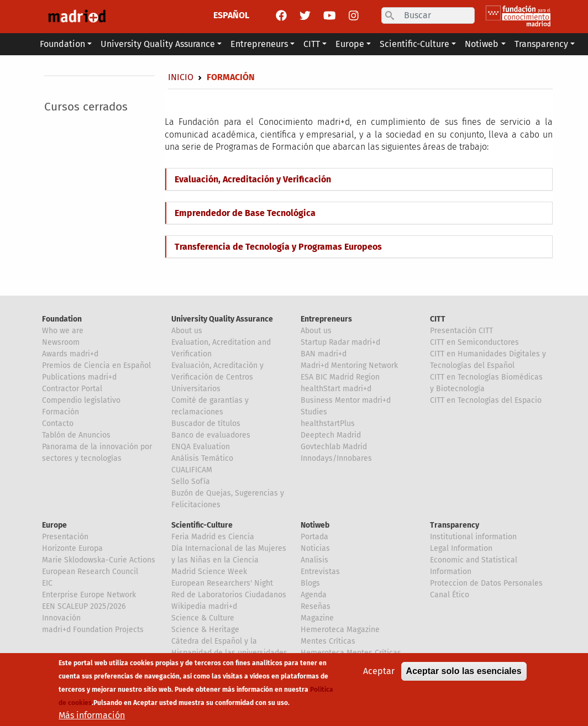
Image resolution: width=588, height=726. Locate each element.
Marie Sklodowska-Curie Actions (99, 560)
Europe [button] (350, 44)
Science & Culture (203, 618)
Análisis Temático (202, 458)
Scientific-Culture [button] (414, 44)
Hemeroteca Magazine (340, 630)
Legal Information (461, 548)
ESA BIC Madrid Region (340, 377)
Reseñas (316, 606)
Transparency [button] (541, 44)
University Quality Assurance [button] (158, 44)
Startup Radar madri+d (340, 342)
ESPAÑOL (231, 15)
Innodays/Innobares (336, 458)
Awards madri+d (70, 354)
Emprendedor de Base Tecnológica (245, 213)
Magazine (317, 618)
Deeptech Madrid (331, 435)
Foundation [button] (62, 44)
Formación (61, 412)
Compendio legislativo (81, 400)
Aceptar (379, 674)
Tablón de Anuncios (76, 435)
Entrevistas (320, 572)
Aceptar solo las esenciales (464, 674)
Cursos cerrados (86, 107)
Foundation (62, 319)
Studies (314, 412)
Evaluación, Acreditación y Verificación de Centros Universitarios (217, 377)
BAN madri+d (324, 354)
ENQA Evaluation (201, 447)
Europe (54, 525)
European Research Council (90, 572)
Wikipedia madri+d (204, 606)
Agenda (314, 595)
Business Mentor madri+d (346, 400)
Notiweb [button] (482, 44)
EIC (47, 583)
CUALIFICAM (192, 470)
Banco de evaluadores (211, 435)
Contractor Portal (72, 389)
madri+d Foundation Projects (93, 630)
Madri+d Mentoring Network (349, 365)
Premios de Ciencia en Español (96, 365)
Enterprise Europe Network (89, 595)
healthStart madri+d (336, 389)
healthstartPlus (328, 423)
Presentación (65, 537)
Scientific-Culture (202, 525)
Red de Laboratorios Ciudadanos (229, 595)
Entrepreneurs (326, 319)
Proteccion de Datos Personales (486, 583)
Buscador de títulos (206, 423)
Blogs (310, 583)
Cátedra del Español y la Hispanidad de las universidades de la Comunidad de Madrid (229, 653)
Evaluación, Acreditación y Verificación (253, 179)
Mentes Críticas (328, 641)
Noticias (315, 548)
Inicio (181, 77)
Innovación (61, 618)
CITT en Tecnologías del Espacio (486, 400)
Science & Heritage (205, 630)
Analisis (314, 560)
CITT (438, 319)
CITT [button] (312, 44)
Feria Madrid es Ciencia (213, 537)
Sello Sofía (191, 482)
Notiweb (315, 525)
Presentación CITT (461, 331)
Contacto (58, 423)
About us (187, 331)
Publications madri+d (79, 377)
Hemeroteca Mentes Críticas (351, 653)
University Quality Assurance (222, 319)
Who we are (63, 331)
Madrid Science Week (209, 572)
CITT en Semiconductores (474, 342)
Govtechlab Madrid (334, 447)
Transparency (455, 525)
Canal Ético (450, 595)
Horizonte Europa (72, 548)
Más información (92, 719)
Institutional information (473, 537)
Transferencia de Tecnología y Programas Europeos (278, 247)
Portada (314, 537)
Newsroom (61, 342)
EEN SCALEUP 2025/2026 (84, 606)
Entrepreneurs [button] (259, 44)
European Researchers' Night (222, 583)
